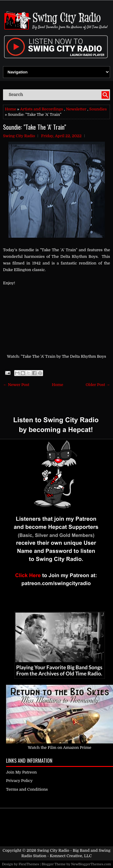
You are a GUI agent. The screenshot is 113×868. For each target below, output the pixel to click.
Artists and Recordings (42, 109)
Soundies (98, 109)
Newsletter (76, 109)
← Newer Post (16, 385)
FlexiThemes (29, 864)
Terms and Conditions (27, 789)
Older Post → (98, 385)
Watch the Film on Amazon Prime (60, 748)
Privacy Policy (19, 781)
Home (10, 109)
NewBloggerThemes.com (91, 864)
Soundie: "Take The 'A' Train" (35, 127)
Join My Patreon (21, 772)
